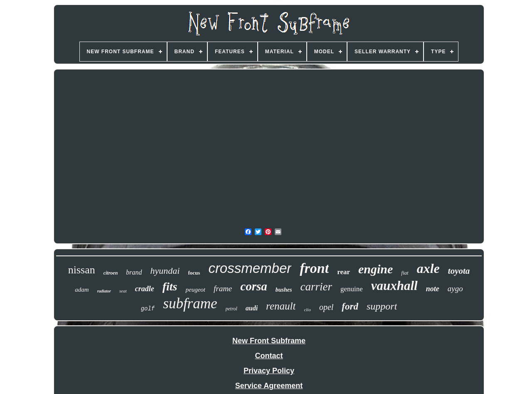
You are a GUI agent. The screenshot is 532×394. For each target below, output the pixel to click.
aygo (455, 289)
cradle (145, 289)
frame (223, 289)
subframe (190, 304)
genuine (352, 289)
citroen (111, 273)
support (382, 306)
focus (194, 273)
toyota (459, 271)
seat (123, 291)
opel (326, 307)
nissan (82, 270)
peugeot (195, 290)
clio (307, 310)
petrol (232, 309)
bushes (284, 290)
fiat (405, 273)
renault (281, 306)
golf (148, 309)
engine (376, 269)
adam (82, 290)
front (314, 268)
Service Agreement (269, 386)
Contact (269, 356)
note (433, 289)
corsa (254, 286)
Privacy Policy (269, 371)
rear (344, 272)
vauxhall (394, 286)
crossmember (250, 268)
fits (170, 286)
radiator (104, 291)
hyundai (165, 271)
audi (252, 308)
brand (134, 272)
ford (350, 306)
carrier (316, 287)
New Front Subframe (269, 341)
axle (428, 268)
